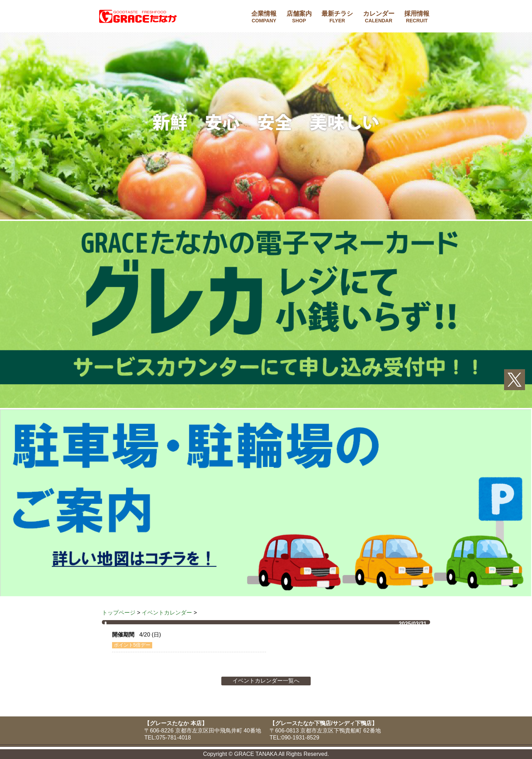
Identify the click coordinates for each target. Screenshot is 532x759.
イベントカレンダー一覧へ (266, 681)
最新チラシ (337, 17)
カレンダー (379, 17)
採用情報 (417, 17)
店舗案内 (299, 17)
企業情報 (264, 17)
